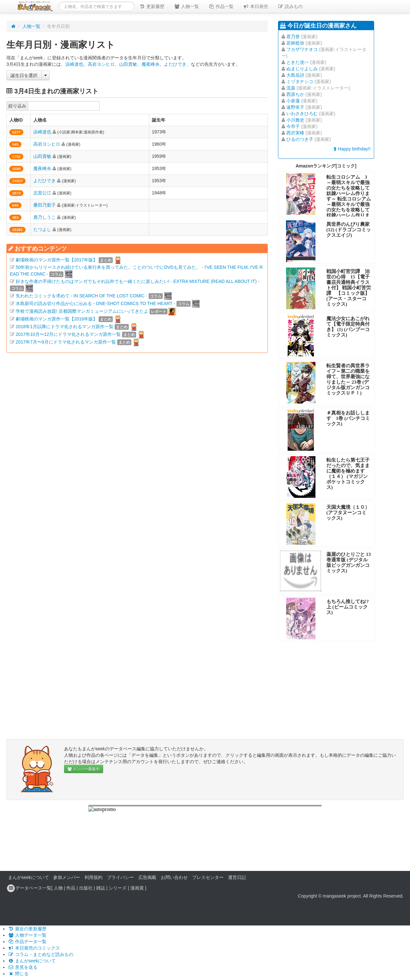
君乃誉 (293, 37)
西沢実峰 (295, 133)
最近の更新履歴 (27, 929)
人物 (58, 888)
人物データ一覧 (27, 935)
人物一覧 (186, 6)
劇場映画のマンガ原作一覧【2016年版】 (57, 319)
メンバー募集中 (84, 769)
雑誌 (101, 888)
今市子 (293, 126)
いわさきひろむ (302, 114)
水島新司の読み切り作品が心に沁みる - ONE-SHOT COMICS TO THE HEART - (95, 303)
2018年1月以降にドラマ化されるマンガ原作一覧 (65, 327)
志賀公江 (42, 193)
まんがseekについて (29, 877)
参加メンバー (67, 877)
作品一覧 (221, 6)
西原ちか (295, 94)
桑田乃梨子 (45, 205)
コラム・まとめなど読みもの (41, 954)
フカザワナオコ (302, 49)
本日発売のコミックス (34, 948)
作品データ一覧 (27, 942)
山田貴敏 (128, 64)
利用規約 (94, 877)
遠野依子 (295, 107)
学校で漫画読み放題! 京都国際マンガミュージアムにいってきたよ (82, 311)
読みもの (290, 6)
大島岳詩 (295, 75)
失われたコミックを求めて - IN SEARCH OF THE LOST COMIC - (82, 296)
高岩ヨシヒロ (101, 64)
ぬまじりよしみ (302, 69)
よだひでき (175, 64)
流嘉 (291, 88)
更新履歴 (152, 6)
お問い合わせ (174, 877)
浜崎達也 (74, 64)
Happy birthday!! (352, 149)
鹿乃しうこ (45, 217)
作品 (71, 888)
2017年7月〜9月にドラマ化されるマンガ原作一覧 (66, 342)
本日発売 (256, 6)
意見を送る (23, 967)
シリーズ (118, 888)
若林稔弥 (295, 43)
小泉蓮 (293, 101)
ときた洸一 (298, 62)
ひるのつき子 (300, 139)
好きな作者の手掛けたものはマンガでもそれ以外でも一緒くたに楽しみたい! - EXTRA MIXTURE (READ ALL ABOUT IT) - (138, 281)
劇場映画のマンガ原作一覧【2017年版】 (57, 260)
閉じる (18, 974)
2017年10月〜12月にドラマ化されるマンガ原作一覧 (68, 334)
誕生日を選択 (24, 75)
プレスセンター (208, 877)
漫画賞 (137, 888)
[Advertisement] (137, 433)
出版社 (86, 888)
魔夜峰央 (151, 64)
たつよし (42, 229)
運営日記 (237, 877)
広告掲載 (147, 877)
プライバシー (120, 877)
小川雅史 (295, 120)
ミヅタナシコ (300, 81)
